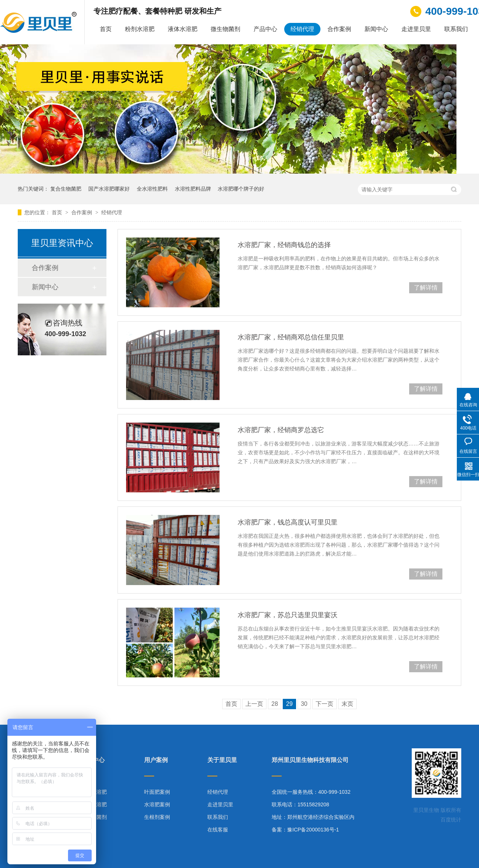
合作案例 (339, 29)
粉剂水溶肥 (140, 29)
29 (289, 704)
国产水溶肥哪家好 (109, 189)
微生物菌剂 (225, 29)
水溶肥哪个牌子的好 (241, 189)
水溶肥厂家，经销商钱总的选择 (284, 245)
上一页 (254, 704)
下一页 (325, 704)
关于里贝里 (222, 760)
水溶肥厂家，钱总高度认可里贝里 (288, 522)
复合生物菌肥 (66, 189)
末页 (347, 704)
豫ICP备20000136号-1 (313, 830)
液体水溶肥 (183, 29)
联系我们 (456, 29)
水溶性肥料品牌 (193, 189)
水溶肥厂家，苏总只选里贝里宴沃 (288, 615)
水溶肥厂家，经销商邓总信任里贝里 (291, 337)
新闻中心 (376, 29)
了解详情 (426, 288)
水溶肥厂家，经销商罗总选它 (281, 430)
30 (304, 704)
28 (275, 704)
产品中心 (265, 29)
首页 (106, 29)
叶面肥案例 (157, 792)
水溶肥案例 (157, 804)
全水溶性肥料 (152, 189)
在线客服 (218, 830)
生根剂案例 (157, 817)
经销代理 (302, 29)
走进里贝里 (416, 29)
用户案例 (156, 760)
